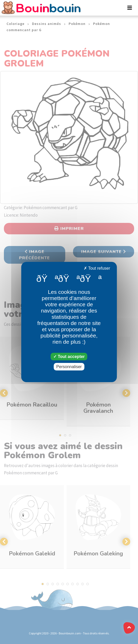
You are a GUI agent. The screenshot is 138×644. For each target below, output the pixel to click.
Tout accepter (69, 357)
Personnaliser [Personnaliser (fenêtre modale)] (69, 367)
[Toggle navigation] (130, 8)
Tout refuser (97, 268)
